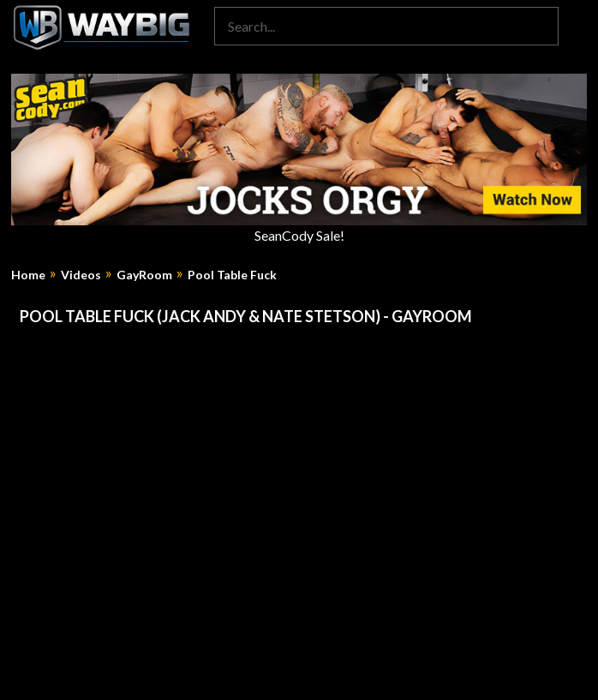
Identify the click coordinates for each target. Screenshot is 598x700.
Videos (81, 275)
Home (28, 275)
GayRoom (144, 275)
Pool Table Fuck (232, 275)
